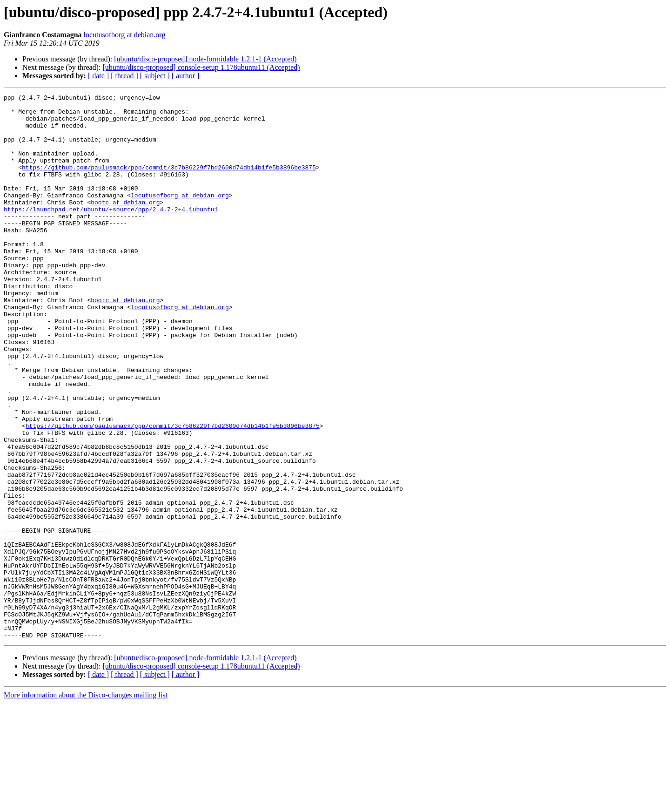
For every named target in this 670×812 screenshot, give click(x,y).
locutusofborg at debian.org (125, 35)
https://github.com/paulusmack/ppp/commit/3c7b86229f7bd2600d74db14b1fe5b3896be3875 (169, 183)
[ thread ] (124, 76)
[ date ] (98, 76)
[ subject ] (155, 76)
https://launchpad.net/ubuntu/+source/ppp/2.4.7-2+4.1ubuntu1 (111, 233)
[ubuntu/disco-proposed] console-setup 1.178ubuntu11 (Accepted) (201, 67)
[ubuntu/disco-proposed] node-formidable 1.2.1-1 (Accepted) (205, 59)
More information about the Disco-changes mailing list (86, 804)
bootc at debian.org (125, 224)
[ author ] (186, 76)
